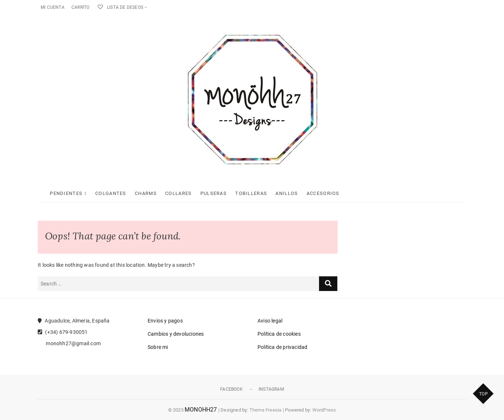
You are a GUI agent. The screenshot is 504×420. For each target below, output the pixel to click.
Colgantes (111, 193)
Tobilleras (251, 193)
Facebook (231, 389)
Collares (178, 193)
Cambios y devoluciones (176, 334)
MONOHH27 (201, 410)
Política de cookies (279, 334)
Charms (146, 193)
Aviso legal (270, 321)
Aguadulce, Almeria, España (74, 321)
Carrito (80, 7)
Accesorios (323, 193)
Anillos (287, 193)
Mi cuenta (53, 7)
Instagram (271, 389)
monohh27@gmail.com (69, 343)
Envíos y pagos (165, 321)
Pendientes (66, 193)
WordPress (324, 410)
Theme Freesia (266, 410)
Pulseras (214, 193)
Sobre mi (158, 347)
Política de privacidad (282, 347)
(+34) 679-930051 (63, 332)
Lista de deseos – (122, 7)
